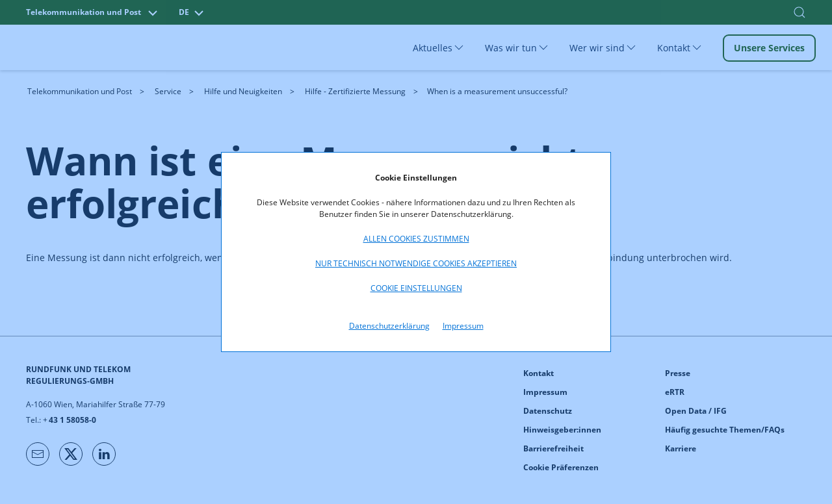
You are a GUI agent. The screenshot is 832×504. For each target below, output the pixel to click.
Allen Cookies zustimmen (416, 239)
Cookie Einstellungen (416, 288)
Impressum (463, 326)
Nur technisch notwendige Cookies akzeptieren (416, 263)
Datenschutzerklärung (389, 326)
